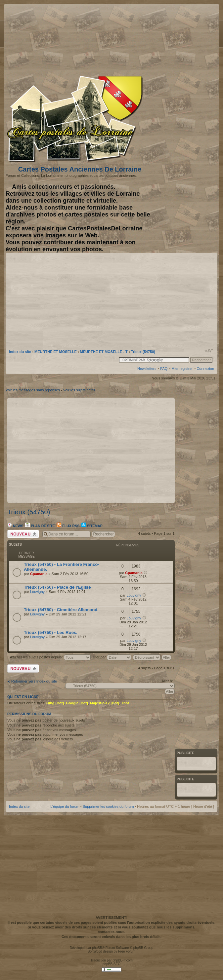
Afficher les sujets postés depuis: (50, 657)
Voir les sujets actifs (79, 390)
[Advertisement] (143, 39)
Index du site (20, 352)
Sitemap (92, 526)
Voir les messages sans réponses (33, 390)
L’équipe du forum (65, 806)
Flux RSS (68, 526)
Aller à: (167, 681)
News (15, 526)
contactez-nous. (111, 932)
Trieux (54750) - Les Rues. (51, 632)
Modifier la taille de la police (209, 351)
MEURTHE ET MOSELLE (56, 352)
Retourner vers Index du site (34, 681)
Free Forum (127, 951)
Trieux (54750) (143, 352)
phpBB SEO (111, 964)
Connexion (205, 369)
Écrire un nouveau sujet (23, 534)
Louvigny (37, 592)
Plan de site (40, 526)
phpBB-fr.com (123, 960)
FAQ (164, 369)
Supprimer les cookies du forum (108, 806)
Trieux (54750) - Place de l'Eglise (57, 587)
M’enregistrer (182, 369)
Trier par (112, 657)
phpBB (97, 948)
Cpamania (39, 574)
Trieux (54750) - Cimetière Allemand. (61, 610)
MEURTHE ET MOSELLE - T (104, 352)
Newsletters (147, 369)
